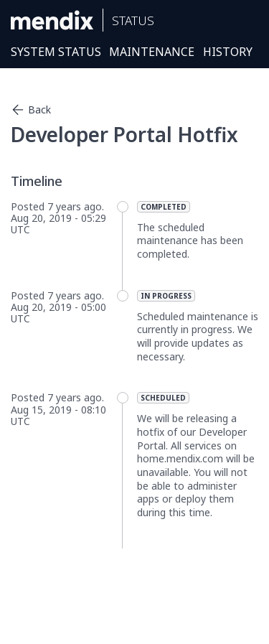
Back (31, 110)
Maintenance (152, 52)
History (228, 52)
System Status (56, 52)
